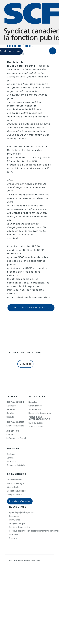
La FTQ (10, 435)
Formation (11, 462)
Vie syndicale (13, 487)
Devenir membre (15, 480)
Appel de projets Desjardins (21, 513)
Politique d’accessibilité (20, 527)
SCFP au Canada (36, 427)
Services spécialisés (16, 465)
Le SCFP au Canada (15, 426)
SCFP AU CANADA (15, 422)
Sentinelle (14, 535)
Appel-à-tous (35, 410)
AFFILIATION (13, 431)
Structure (11, 406)
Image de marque (17, 524)
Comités (10, 413)
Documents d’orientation (40, 413)
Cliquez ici (25, 364)
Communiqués (35, 406)
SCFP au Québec (36, 423)
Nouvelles (33, 402)
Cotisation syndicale (16, 491)
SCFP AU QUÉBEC (15, 402)
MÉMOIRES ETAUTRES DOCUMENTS (39, 418)
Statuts (10, 417)
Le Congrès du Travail (16, 438)
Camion (10, 458)
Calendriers (14, 516)
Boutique (11, 454)
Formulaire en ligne (16, 484)
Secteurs (11, 410)
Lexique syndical (15, 495)
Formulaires (15, 520)
